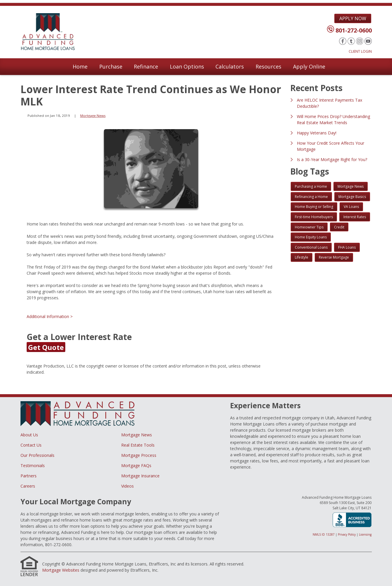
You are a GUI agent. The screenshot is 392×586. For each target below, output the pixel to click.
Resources (268, 66)
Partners (29, 476)
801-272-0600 (354, 30)
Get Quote (46, 347)
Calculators (230, 66)
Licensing (365, 534)
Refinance (146, 66)
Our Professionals (37, 455)
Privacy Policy (347, 534)
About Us (29, 435)
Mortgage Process (139, 455)
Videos (127, 486)
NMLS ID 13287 (324, 534)
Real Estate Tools (138, 445)
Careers (28, 486)
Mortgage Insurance (140, 476)
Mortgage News (93, 116)
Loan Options (187, 66)
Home (80, 66)
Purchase (111, 66)
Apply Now (353, 18)
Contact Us (31, 445)
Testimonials (33, 465)
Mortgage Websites (61, 570)
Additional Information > (50, 316)
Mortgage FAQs (136, 465)
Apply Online (309, 66)
